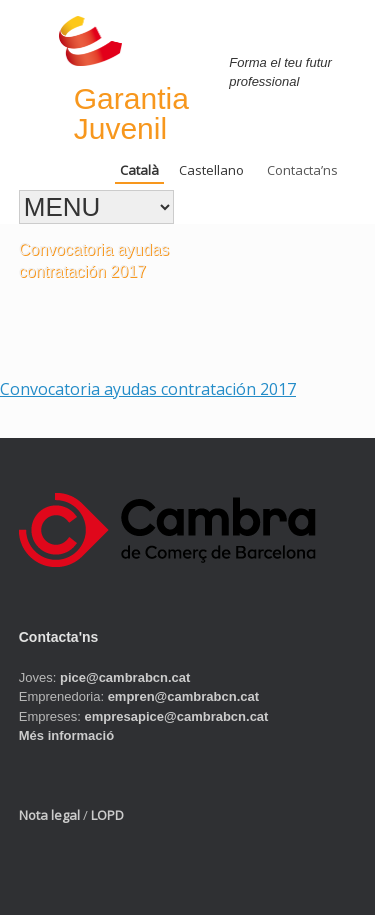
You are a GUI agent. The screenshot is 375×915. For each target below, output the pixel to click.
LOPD (107, 815)
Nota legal (49, 815)
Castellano (211, 170)
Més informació (66, 735)
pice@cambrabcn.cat (125, 677)
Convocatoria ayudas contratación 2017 (148, 389)
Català (139, 170)
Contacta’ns (302, 170)
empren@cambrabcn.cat (183, 696)
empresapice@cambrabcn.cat (177, 716)
